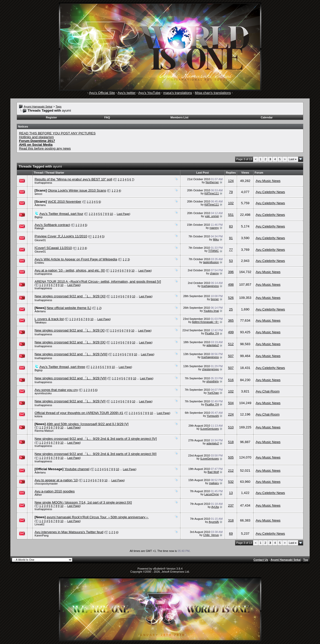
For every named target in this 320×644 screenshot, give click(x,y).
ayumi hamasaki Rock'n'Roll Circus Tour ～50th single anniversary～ (98, 517)
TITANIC (214, 251)
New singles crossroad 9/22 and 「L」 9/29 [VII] (71, 378)
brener (215, 299)
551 (231, 215)
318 (231, 520)
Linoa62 (40, 524)
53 (231, 261)
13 (231, 493)
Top (306, 560)
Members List (179, 117)
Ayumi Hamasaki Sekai (38, 107)
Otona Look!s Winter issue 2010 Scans (77, 190)
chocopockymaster (46, 484)
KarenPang (42, 535)
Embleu (39, 263)
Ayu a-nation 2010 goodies (55, 491)
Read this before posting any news (45, 148)
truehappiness (43, 183)
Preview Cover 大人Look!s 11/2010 (61, 236)
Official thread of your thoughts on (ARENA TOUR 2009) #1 (79, 413)
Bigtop (39, 217)
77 (231, 250)
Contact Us (261, 560)
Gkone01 (40, 240)
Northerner (212, 182)
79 (231, 192)
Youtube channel (77, 469)
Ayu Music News (268, 181)
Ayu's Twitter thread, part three (62, 367)
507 (231, 356)
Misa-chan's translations (213, 93)
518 (231, 442)
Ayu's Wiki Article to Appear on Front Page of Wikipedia (76, 259)
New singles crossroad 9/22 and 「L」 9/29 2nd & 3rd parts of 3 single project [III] (96, 454)
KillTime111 (212, 193)
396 (231, 272)
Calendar (267, 117)
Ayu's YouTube (149, 93)
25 (231, 309)
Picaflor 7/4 (212, 333)
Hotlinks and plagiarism (36, 137)
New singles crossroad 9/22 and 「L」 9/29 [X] (70, 330)
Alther (38, 495)
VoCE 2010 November (65, 202)
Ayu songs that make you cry (56, 390)
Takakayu (40, 322)
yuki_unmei (212, 216)
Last (293, 159)
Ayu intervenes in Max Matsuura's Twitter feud (69, 532)
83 (231, 226)
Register (51, 117)
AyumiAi (214, 522)
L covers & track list (49, 319)
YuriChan (213, 393)
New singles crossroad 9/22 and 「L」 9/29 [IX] (70, 342)
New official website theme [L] (69, 308)
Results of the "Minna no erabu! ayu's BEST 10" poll (73, 179)
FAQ (107, 117)
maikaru (214, 483)
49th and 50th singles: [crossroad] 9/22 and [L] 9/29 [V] (88, 424)
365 (231, 320)
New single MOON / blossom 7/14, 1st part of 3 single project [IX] (83, 502)
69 (231, 534)
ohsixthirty (213, 381)
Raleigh (39, 228)
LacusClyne (212, 494)
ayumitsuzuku (43, 393)
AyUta (215, 507)
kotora (39, 416)
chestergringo (210, 369)
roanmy (214, 228)
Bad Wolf (213, 472)
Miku (216, 239)
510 (231, 427)
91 (231, 238)
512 (231, 344)
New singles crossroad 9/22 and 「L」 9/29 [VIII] (71, 354)
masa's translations (178, 93)
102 (231, 203)
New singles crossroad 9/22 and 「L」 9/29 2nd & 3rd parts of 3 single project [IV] (96, 439)
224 (231, 414)
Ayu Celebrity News (270, 192)
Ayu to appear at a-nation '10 (56, 480)
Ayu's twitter (127, 93)
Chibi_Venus (211, 535)
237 (231, 505)
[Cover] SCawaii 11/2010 (53, 248)
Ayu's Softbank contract (52, 225)
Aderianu (40, 205)
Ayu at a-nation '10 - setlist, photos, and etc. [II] (70, 270)
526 (231, 298)
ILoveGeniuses (210, 429)
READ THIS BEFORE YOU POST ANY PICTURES (57, 133)
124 (231, 181)
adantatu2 (213, 345)
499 (231, 332)
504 (231, 403)
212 (231, 471)
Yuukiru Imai (211, 311)
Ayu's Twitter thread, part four (61, 214)
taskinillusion (211, 262)
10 (111, 214)
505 (231, 457)
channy (214, 273)
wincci (38, 194)
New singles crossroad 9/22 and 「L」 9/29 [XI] (70, 296)
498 (231, 285)
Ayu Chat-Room (268, 391)
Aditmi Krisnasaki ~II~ (205, 322)
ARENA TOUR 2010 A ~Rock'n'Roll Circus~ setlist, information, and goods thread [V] (98, 282)
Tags (59, 107)
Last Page (123, 214)
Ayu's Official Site (102, 93)
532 (231, 482)
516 (231, 380)
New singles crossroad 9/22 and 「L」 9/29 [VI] (70, 401)
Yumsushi (213, 416)
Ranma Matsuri (44, 431)
